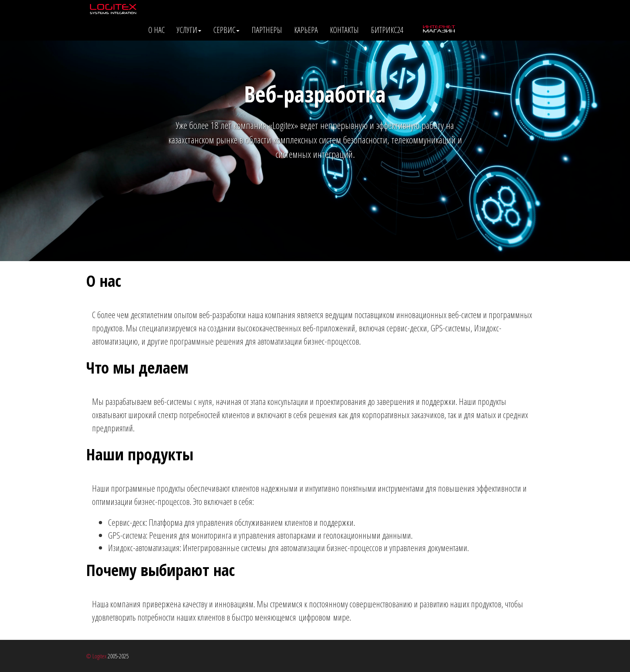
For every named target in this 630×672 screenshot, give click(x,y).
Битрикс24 (387, 30)
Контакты (344, 30)
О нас (156, 30)
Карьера (306, 30)
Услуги (189, 30)
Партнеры (267, 30)
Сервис (226, 30)
